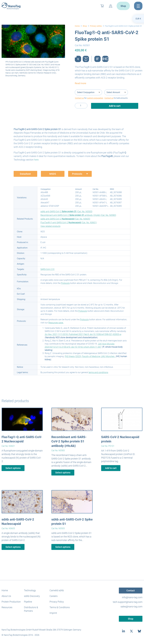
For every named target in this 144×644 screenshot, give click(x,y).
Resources (7, 607)
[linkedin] (123, 631)
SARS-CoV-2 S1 (48, 269)
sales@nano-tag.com (131, 607)
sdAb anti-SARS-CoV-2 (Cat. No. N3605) (65, 219)
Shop (123, 6)
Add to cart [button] (111, 468)
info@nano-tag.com (132, 597)
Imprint (53, 613)
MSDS (53, 174)
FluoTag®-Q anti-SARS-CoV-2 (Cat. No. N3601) (69, 223)
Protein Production (11, 602)
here (36, 160)
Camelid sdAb (57, 590)
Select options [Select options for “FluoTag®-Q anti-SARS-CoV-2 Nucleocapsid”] (13, 468)
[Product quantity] (81, 106)
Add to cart (115, 106)
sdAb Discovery (32, 596)
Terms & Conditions (60, 607)
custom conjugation (95, 98)
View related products (50, 226)
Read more (81, 83)
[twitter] (131, 631)
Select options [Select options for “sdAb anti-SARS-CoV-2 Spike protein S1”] (63, 547)
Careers (54, 596)
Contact (131, 591)
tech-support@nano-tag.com (128, 602)
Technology (30, 590)
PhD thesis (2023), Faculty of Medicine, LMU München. (90, 356)
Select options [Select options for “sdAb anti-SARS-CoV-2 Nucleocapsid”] (13, 547)
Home (77, 26)
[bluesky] (139, 631)
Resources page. (56, 323)
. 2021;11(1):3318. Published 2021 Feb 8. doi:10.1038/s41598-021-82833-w (83, 334)
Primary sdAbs (96, 26)
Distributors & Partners (31, 609)
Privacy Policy (57, 602)
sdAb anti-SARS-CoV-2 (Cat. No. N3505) (66, 211)
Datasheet (25, 174)
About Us (6, 596)
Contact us (79, 98)
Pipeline (28, 602)
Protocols (65, 283)
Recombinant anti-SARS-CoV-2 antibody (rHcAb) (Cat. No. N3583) (78, 215)
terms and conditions (98, 372)
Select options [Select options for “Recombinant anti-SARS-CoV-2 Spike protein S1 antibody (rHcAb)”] (63, 473)
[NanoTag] (11, 6)
